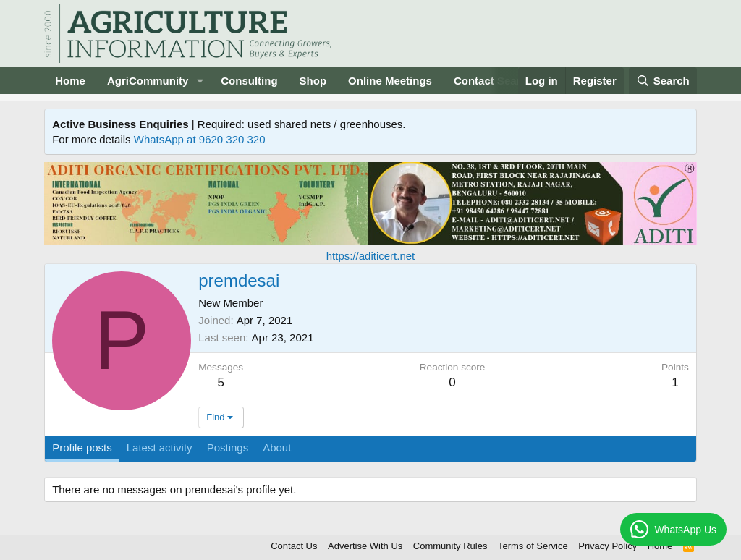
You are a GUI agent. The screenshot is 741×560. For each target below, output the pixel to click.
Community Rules (450, 546)
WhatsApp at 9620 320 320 (200, 139)
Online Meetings (390, 81)
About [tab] (277, 447)
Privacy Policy (607, 546)
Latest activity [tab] (160, 447)
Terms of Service (533, 546)
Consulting (249, 81)
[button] (200, 81)
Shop (313, 81)
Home (70, 81)
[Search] (663, 81)
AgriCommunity (148, 81)
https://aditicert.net (371, 256)
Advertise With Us (365, 546)
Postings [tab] (228, 447)
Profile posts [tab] (82, 447)
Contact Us (294, 546)
